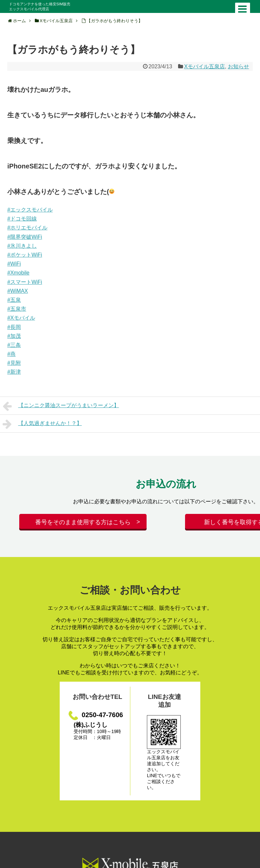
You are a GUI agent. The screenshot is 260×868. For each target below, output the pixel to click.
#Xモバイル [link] (21, 318)
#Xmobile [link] (18, 273)
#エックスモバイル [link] (30, 210)
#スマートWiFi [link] (25, 282)
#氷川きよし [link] (22, 246)
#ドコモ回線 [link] (22, 219)
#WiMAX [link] (18, 291)
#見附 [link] (14, 363)
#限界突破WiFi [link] (25, 237)
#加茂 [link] (14, 336)
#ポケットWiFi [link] (25, 255)
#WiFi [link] (14, 264)
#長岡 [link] (14, 327)
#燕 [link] (11, 354)
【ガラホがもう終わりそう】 (115, 21)
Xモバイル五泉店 (204, 66)
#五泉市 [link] (17, 309)
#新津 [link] (14, 372)
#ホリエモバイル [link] (27, 228)
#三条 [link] (14, 345)
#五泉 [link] (14, 300)
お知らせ (238, 66)
